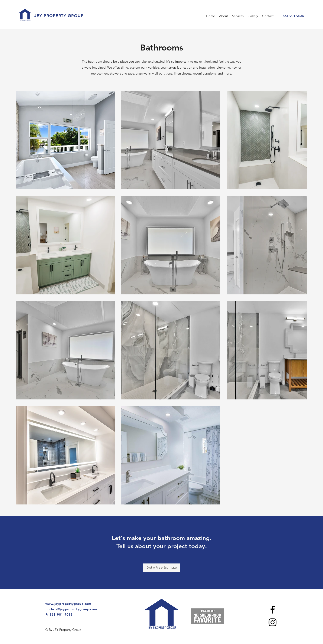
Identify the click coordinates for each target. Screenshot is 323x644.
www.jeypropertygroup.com (68, 604)
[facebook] (273, 610)
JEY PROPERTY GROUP (59, 16)
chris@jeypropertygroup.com (73, 609)
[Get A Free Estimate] (162, 568)
